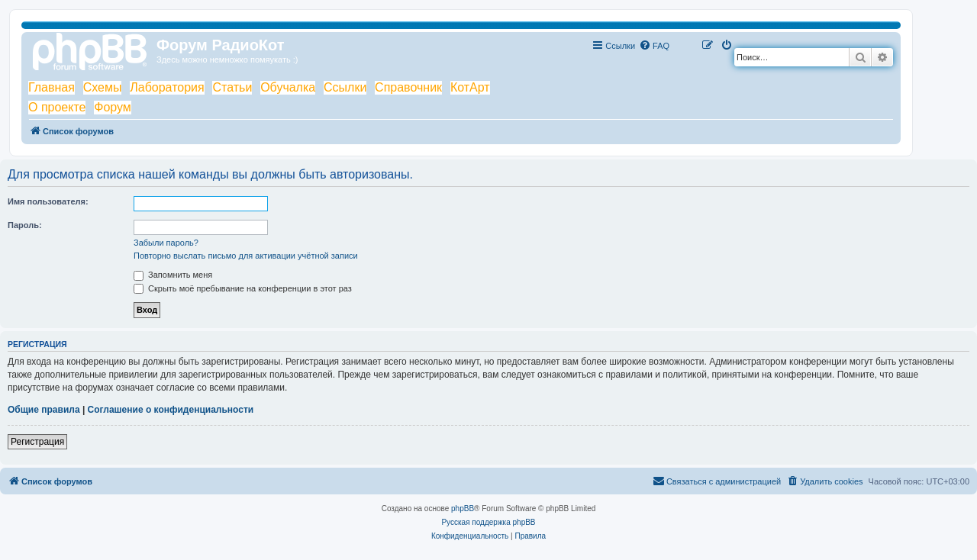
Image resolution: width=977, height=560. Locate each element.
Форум (113, 107)
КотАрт (470, 87)
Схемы (103, 87)
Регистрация (37, 442)
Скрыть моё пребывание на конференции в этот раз (243, 288)
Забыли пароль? (166, 243)
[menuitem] (654, 46)
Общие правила (44, 410)
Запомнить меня (173, 275)
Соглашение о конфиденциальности (171, 410)
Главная (52, 87)
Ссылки (345, 87)
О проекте (57, 107)
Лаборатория (167, 87)
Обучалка (288, 87)
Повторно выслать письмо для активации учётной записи (246, 256)
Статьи (232, 87)
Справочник (408, 87)
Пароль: (25, 225)
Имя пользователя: (48, 201)
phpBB (463, 509)
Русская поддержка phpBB (488, 522)
